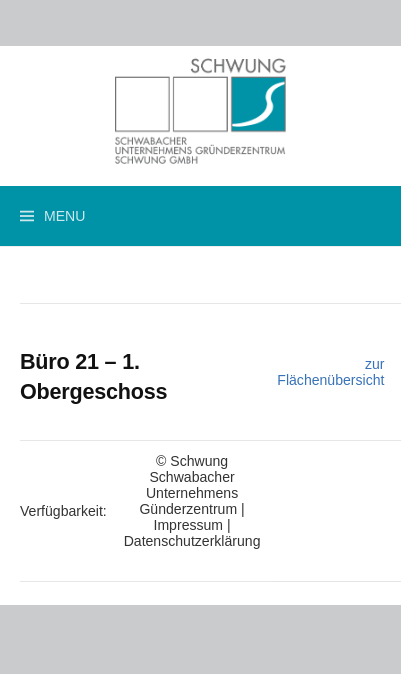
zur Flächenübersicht (330, 372)
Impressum (189, 525)
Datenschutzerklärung (192, 541)
